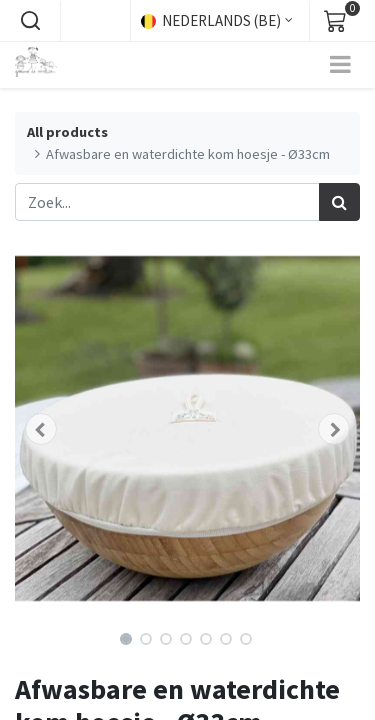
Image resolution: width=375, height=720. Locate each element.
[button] (30, 21)
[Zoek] (339, 202)
